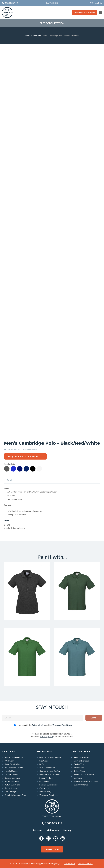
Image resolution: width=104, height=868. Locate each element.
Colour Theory (80, 771)
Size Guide (44, 761)
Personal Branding (82, 758)
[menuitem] (96, 3)
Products (37, 36)
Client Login (52, 850)
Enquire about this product (25, 456)
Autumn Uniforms (12, 785)
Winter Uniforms (12, 782)
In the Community (47, 768)
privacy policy (46, 737)
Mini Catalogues (12, 792)
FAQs (42, 764)
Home (28, 36)
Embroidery (44, 782)
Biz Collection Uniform (14, 768)
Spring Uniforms (12, 789)
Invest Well (79, 768)
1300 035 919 (52, 823)
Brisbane (37, 831)
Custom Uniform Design (50, 771)
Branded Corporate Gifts (15, 795)
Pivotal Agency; (52, 864)
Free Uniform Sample (84, 13)
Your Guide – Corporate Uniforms (84, 776)
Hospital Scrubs (11, 771)
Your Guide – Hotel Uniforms (86, 782)
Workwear (9, 761)
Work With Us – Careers (50, 775)
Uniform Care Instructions (51, 758)
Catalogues (52, 3)
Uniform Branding (81, 761)
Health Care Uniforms (14, 758)
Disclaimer (69, 864)
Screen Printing (46, 778)
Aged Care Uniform (13, 764)
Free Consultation (52, 23)
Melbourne (53, 831)
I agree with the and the (45, 725)
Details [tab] (10, 480)
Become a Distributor (48, 785)
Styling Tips (79, 764)
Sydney (67, 831)
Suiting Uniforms (81, 785)
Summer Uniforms (12, 778)
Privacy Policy (38, 725)
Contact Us (96, 3)
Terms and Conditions (62, 725)
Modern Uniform (12, 775)
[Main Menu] (101, 13)
